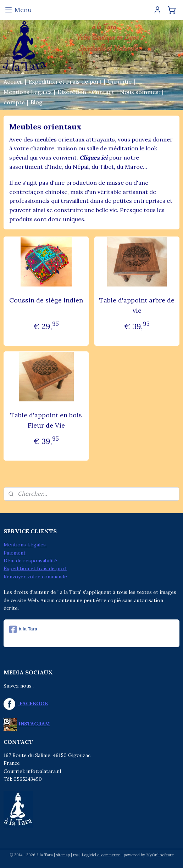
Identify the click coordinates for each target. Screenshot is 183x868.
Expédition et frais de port (35, 568)
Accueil (13, 82)
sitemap (63, 855)
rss (76, 855)
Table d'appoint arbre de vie (137, 305)
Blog (37, 102)
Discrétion (72, 92)
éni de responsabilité (32, 561)
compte (14, 102)
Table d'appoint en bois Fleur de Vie (46, 420)
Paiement (15, 553)
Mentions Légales (28, 92)
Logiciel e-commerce (101, 855)
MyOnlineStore (160, 855)
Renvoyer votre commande (35, 577)
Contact (103, 92)
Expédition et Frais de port (65, 82)
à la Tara (23, 629)
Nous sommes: (140, 92)
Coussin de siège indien (46, 300)
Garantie (120, 82)
